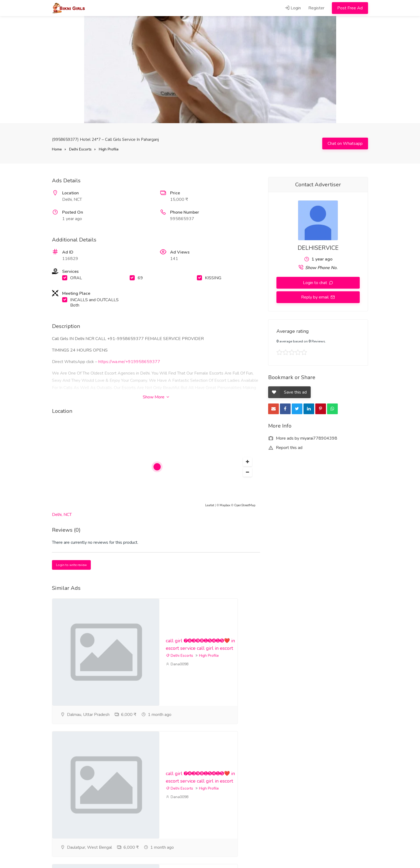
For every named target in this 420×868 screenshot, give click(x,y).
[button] (247, 462)
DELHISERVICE (318, 248)
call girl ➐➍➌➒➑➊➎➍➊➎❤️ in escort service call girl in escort (185, 641)
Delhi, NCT (62, 515)
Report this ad (285, 448)
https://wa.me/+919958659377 (129, 362)
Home (57, 149)
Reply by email (315, 297)
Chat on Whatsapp (345, 144)
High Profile (109, 149)
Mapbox (225, 505)
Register (316, 8)
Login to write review (71, 565)
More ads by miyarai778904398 (303, 438)
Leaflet (210, 505)
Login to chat (316, 283)
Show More (156, 397)
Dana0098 (177, 679)
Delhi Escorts (80, 149)
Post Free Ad (350, 8)
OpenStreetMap (245, 505)
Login (293, 8)
